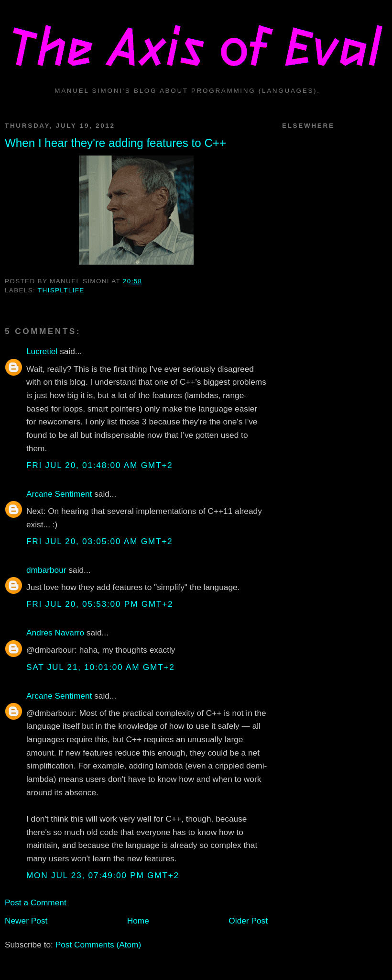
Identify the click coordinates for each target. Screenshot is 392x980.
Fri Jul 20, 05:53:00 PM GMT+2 (100, 604)
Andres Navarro (55, 633)
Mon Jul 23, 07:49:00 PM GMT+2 (103, 875)
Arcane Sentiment (59, 494)
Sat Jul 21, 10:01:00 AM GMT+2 (101, 667)
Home (138, 921)
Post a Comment (36, 902)
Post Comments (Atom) (98, 945)
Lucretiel (42, 351)
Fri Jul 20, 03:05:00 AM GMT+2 (99, 541)
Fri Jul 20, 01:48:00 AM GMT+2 (99, 465)
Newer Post (26, 921)
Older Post (248, 921)
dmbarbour (46, 570)
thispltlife (61, 290)
